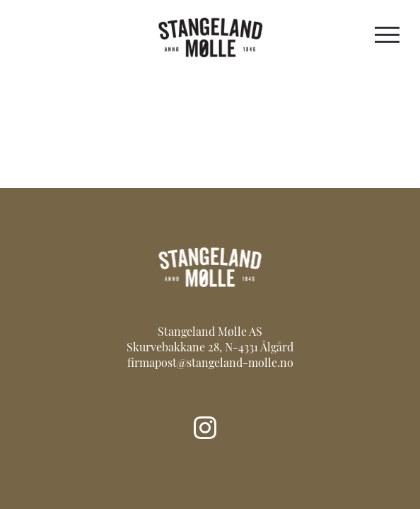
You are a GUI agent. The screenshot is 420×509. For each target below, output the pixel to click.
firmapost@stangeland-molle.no (210, 364)
